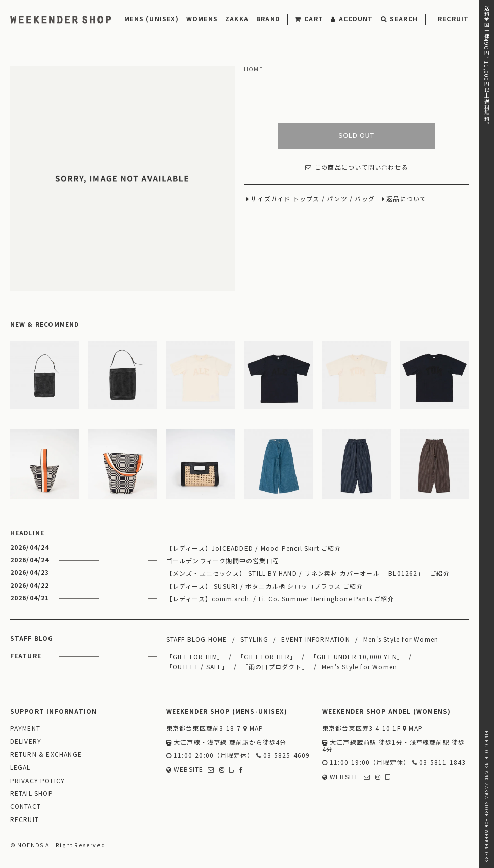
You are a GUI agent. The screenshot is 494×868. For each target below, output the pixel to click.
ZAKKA (237, 18)
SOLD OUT (356, 136)
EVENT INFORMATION (315, 639)
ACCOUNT (352, 18)
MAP (254, 728)
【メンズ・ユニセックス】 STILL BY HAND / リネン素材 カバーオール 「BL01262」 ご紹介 (308, 573)
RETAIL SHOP (32, 793)
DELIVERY (26, 741)
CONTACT (26, 807)
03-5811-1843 (439, 763)
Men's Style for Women (401, 639)
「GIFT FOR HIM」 (195, 657)
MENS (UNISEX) (152, 18)
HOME (253, 69)
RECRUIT (453, 18)
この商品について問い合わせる (357, 167)
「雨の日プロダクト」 (275, 667)
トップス (306, 199)
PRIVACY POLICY (38, 781)
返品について (406, 199)
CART (309, 18)
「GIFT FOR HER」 (267, 657)
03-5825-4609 (283, 756)
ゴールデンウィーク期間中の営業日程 (223, 561)
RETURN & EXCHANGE (46, 755)
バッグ (365, 199)
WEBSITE (185, 770)
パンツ (337, 199)
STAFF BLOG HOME (197, 639)
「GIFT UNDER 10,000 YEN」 (357, 657)
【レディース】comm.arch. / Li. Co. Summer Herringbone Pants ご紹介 (280, 598)
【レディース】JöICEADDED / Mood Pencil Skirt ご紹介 (254, 548)
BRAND (268, 18)
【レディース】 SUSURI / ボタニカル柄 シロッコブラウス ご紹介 (265, 586)
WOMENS (202, 18)
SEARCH (399, 18)
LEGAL (20, 768)
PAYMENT (25, 728)
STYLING (254, 639)
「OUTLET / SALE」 (197, 667)
